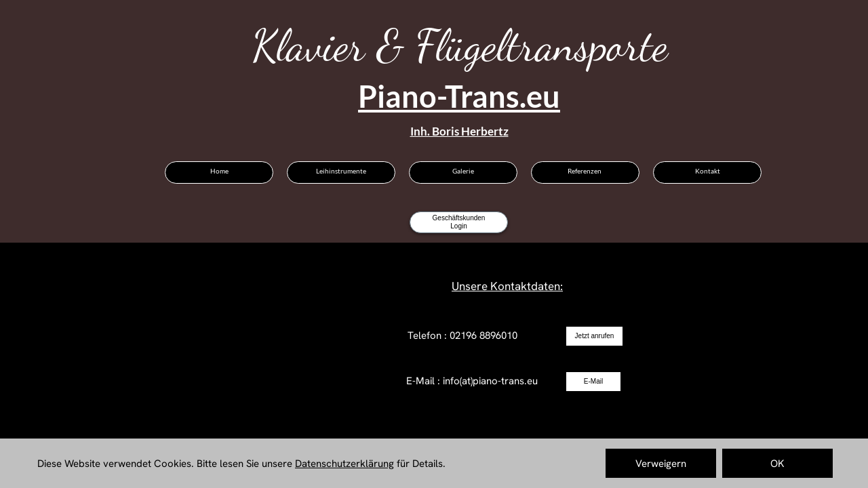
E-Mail (593, 381)
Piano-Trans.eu (459, 96)
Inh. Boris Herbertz (459, 131)
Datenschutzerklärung (344, 464)
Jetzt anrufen (595, 336)
